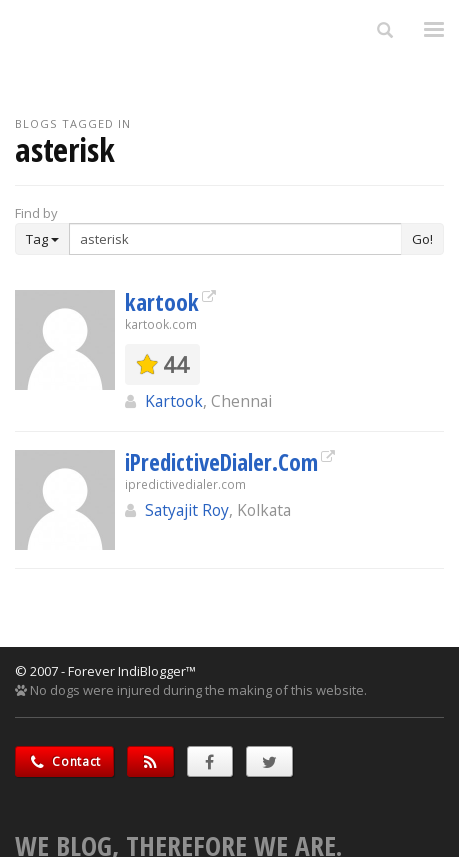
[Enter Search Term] (235, 239)
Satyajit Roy (187, 510)
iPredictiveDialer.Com (221, 462)
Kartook (174, 401)
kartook (162, 302)
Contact (64, 761)
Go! (422, 239)
